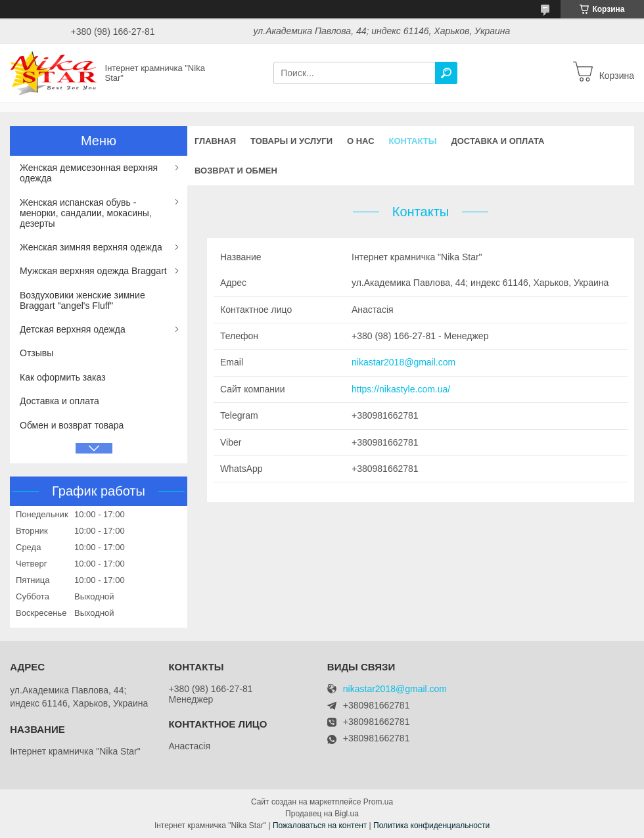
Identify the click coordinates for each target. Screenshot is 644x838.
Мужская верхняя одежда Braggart (93, 271)
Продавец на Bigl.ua (322, 814)
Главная (215, 141)
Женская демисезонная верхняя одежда (89, 173)
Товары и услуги (291, 141)
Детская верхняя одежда (73, 329)
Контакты (413, 141)
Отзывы (36, 353)
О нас (361, 141)
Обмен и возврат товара (72, 425)
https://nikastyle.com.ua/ (401, 389)
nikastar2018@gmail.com (403, 362)
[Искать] (446, 73)
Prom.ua (378, 802)
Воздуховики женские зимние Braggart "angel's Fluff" (82, 300)
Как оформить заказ (63, 377)
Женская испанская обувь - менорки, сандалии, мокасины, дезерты (86, 213)
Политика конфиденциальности (431, 826)
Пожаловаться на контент (320, 826)
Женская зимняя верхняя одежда (91, 247)
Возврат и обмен (236, 171)
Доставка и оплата (497, 141)
